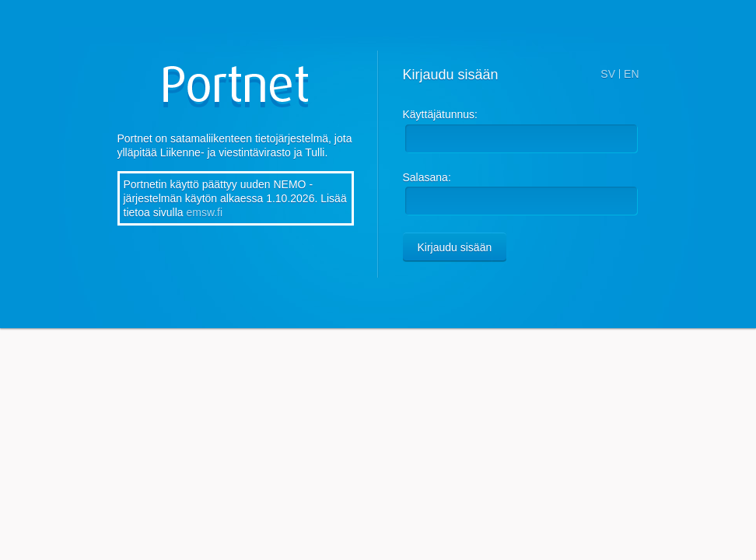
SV (608, 74)
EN (631, 74)
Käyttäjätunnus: (441, 114)
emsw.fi (204, 212)
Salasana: (427, 177)
